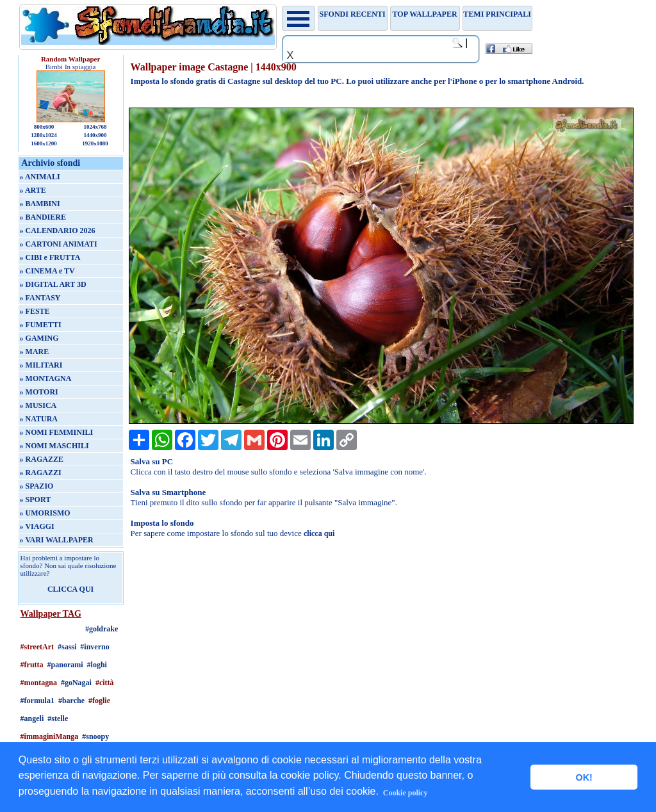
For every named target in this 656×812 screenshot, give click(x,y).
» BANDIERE (43, 217)
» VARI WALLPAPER (57, 540)
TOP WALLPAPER (425, 14)
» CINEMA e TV (47, 271)
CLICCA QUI (70, 589)
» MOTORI (39, 392)
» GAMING (39, 338)
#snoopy (95, 736)
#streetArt (37, 647)
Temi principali (497, 14)
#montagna (39, 683)
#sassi (67, 647)
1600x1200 (44, 143)
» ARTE (33, 190)
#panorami (65, 665)
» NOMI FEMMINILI (57, 432)
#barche (71, 701)
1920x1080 (95, 143)
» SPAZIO (37, 486)
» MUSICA (38, 405)
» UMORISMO (45, 513)
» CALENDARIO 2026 (58, 231)
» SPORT (36, 499)
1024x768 (95, 127)
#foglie (99, 701)
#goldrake (102, 629)
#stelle (58, 719)
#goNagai (76, 683)
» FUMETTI (41, 325)
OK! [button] (584, 777)
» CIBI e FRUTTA (50, 257)
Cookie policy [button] (406, 793)
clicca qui (319, 533)
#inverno (94, 647)
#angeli (32, 719)
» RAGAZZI (41, 473)
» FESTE (35, 311)
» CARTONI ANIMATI (59, 244)
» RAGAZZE (42, 459)
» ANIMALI (40, 177)
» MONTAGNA (46, 378)
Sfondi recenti (353, 14)
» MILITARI (41, 365)
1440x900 (95, 135)
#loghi (97, 665)
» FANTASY (40, 298)
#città (105, 683)
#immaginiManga (50, 736)
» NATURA (39, 419)
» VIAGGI (37, 526)
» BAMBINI (40, 204)
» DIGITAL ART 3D (53, 284)
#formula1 (37, 701)
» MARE (35, 352)
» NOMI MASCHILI (54, 446)
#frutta (32, 665)
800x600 (44, 127)
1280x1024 (44, 135)
